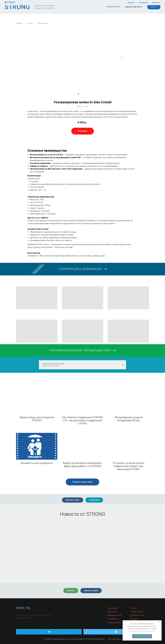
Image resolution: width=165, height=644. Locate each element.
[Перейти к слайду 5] (87, 94)
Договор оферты (115, 639)
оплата (141, 615)
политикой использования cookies (142, 631)
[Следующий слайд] (122, 58)
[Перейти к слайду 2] (80, 94)
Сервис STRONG (137, 612)
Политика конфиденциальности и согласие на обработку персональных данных (74, 639)
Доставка (134, 615)
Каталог (30, 23)
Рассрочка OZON (114, 623)
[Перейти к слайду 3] (82, 94)
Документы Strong (115, 615)
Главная (19, 23)
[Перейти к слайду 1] (78, 94)
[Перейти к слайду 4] (85, 94)
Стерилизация (43, 23)
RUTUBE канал (113, 619)
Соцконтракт (113, 608)
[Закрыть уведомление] (160, 622)
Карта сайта (112, 612)
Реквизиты (135, 619)
